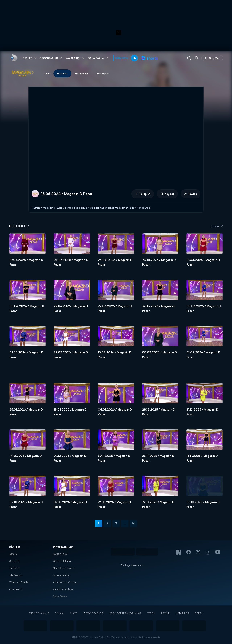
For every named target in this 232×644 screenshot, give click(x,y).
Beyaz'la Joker (60, 554)
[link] (14, 58)
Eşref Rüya (14, 568)
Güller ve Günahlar (19, 582)
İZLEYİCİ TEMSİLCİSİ (93, 613)
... (125, 523)
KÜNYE (73, 613)
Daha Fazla (59, 596)
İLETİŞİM (166, 613)
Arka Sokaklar (16, 575)
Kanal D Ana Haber (63, 589)
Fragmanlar (82, 73)
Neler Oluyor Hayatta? (64, 568)
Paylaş (191, 194)
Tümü (46, 73)
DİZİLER (14, 547)
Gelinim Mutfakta (62, 561)
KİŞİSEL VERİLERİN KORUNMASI (126, 613)
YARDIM (151, 613)
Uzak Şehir (14, 561)
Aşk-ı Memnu (16, 589)
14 (133, 523)
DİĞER (198, 613)
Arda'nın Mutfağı (62, 575)
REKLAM (59, 613)
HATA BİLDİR (182, 613)
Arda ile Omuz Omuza (64, 582)
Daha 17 (13, 554)
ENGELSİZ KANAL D (39, 613)
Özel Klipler (102, 73)
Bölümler (62, 73)
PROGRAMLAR (63, 547)
